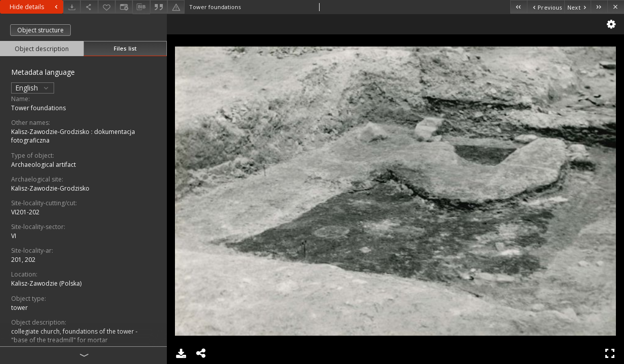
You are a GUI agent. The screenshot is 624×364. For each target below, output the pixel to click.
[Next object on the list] (577, 7)
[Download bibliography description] (141, 7)
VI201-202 (25, 212)
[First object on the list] (519, 7)
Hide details (35, 7)
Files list (125, 48)
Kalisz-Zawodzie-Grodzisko (50, 188)
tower (19, 308)
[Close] (616, 7)
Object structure (40, 30)
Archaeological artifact (43, 165)
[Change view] (124, 7)
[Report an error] (176, 7)
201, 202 (23, 260)
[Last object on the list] (599, 7)
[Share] (89, 7)
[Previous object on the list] (546, 7)
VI (14, 236)
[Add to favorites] (107, 7)
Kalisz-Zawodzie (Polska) (46, 283)
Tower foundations (38, 108)
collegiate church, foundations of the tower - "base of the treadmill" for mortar (74, 336)
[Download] (72, 7)
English (33, 88)
